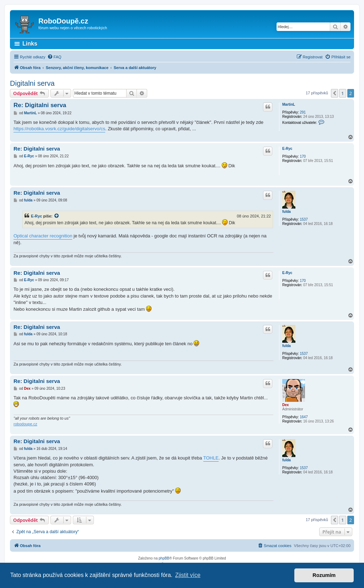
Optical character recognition (43, 236)
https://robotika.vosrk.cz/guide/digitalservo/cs (59, 129)
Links (30, 44)
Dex (285, 405)
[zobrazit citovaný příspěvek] (57, 216)
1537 (304, 219)
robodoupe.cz (25, 424)
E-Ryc (287, 149)
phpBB (164, 558)
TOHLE (211, 458)
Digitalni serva (32, 83)
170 (303, 156)
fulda (287, 212)
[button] (334, 93)
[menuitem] (54, 57)
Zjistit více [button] (188, 575)
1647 (304, 417)
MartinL (289, 104)
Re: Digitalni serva (40, 105)
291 (303, 112)
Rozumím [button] (324, 575)
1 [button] (342, 93)
